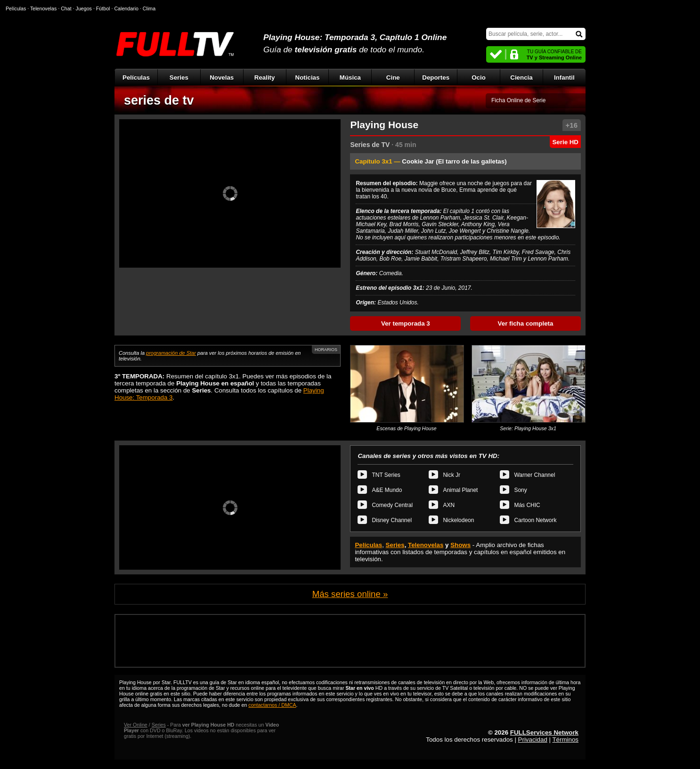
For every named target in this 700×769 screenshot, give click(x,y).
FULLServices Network (544, 732)
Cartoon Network (535, 520)
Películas (136, 78)
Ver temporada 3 (406, 323)
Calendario (126, 8)
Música (350, 78)
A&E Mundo (387, 490)
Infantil (564, 78)
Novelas (222, 78)
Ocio (479, 78)
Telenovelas (426, 545)
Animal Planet (460, 490)
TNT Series (386, 475)
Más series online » (350, 594)
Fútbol (103, 8)
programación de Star (171, 353)
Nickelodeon (458, 520)
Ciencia (521, 78)
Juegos (84, 8)
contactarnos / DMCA (272, 705)
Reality (265, 78)
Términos (565, 740)
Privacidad (533, 740)
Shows (460, 545)
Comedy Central (392, 505)
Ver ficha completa (526, 323)
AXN (449, 505)
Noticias (308, 78)
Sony (520, 490)
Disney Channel (392, 520)
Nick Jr (452, 475)
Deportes (436, 78)
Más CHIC (527, 505)
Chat (66, 8)
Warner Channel (534, 475)
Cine (393, 78)
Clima (149, 8)
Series (179, 78)
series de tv (159, 100)
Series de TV (370, 145)
